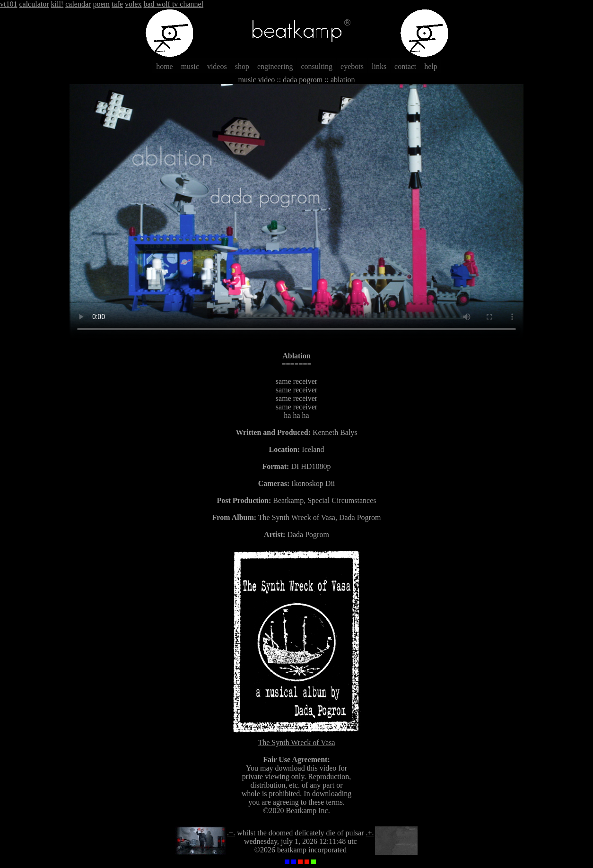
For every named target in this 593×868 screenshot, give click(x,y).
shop (242, 66)
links (379, 66)
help (431, 66)
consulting (317, 66)
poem (101, 4)
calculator (34, 4)
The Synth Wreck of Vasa (297, 738)
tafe (117, 4)
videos (217, 66)
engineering (275, 66)
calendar (78, 4)
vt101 (9, 4)
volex (133, 4)
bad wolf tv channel (173, 4)
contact (405, 66)
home (165, 66)
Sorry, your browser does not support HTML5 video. (296, 212)
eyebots (352, 66)
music (190, 66)
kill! (57, 4)
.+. (231, 833)
